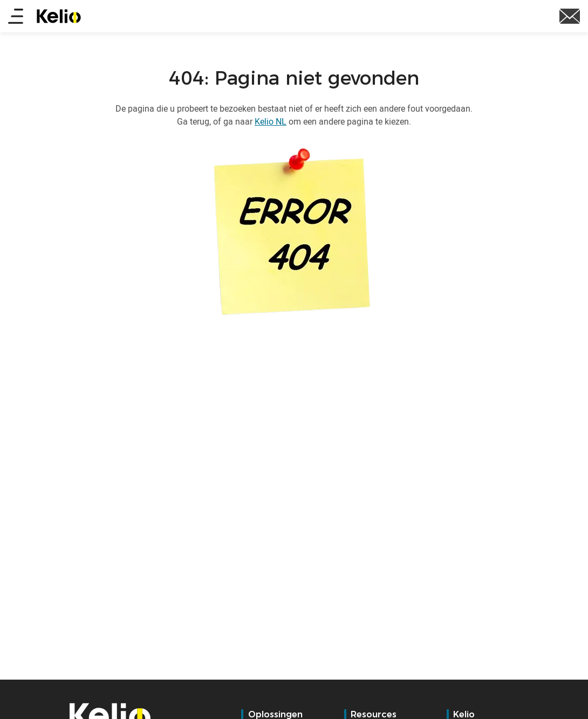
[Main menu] (16, 17)
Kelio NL (271, 121)
